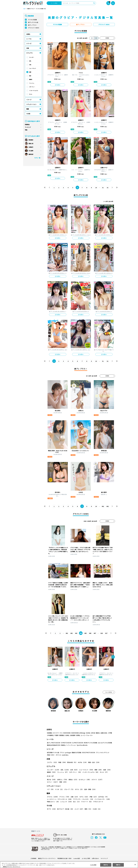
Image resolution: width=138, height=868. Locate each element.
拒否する (106, 865)
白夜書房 (73, 735)
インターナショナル (34, 91)
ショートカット (33, 68)
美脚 (30, 72)
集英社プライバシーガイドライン (47, 858)
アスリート (86, 802)
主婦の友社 (104, 733)
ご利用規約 (33, 858)
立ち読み (58, 85)
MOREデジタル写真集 (89, 743)
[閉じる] (135, 865)
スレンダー (32, 57)
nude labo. (65, 755)
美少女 (52, 780)
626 (102, 633)
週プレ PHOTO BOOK (53, 743)
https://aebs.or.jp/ (45, 849)
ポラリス (58, 755)
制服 (62, 762)
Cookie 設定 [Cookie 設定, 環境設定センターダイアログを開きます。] (93, 865)
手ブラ (52, 809)
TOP (24, 9)
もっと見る (109, 692)
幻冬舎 (93, 733)
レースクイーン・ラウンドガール (60, 799)
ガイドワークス (58, 733)
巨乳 (30, 61)
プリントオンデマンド (102, 753)
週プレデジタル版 (33, 22)
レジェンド (66, 802)
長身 (30, 76)
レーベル (29, 39)
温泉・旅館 (90, 789)
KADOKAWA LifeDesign (78, 733)
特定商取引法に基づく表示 (64, 858)
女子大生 (102, 797)
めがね (82, 762)
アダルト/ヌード (98, 802)
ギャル (31, 94)
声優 (93, 797)
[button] (113, 657)
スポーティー (32, 87)
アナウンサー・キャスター (83, 799)
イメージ (29, 100)
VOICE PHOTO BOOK (88, 753)
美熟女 (73, 780)
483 (76, 633)
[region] (69, 865)
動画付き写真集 (76, 753)
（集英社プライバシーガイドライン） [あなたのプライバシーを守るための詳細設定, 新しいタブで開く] (11, 867)
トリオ (59, 789)
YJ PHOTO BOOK (66, 743)
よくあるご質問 (86, 858)
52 (107, 361)
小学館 (110, 733)
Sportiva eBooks (82, 745)
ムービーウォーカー (87, 735)
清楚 (51, 782)
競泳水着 (72, 762)
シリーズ (29, 43)
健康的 (31, 79)
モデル (84, 797)
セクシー (109, 780)
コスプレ (52, 762)
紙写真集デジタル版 (53, 753)
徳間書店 (62, 735)
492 (107, 506)
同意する (118, 865)
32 (107, 188)
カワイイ (97, 780)
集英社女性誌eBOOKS (54, 745)
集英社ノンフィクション (68, 745)
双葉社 (78, 735)
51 (103, 361)
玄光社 (88, 733)
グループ (69, 789)
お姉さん (62, 780)
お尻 (30, 65)
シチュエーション (31, 104)
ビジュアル (29, 53)
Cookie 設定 (77, 858)
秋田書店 (50, 733)
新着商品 (27, 124)
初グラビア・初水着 (65, 809)
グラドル (53, 797)
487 (95, 633)
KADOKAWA (67, 733)
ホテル (79, 789)
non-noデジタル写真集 (104, 743)
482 (71, 633)
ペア (51, 789)
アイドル (64, 797)
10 (96, 188)
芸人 (76, 802)
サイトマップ (104, 858)
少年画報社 (50, 735)
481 (67, 633)
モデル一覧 (37, 158)
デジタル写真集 (32, 20)
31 (103, 188)
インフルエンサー (102, 799)
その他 (28, 114)
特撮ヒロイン (53, 802)
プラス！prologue (65, 753)
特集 (26, 130)
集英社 (97, 733)
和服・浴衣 (93, 762)
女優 (74, 797)
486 (90, 633)
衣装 (28, 48)
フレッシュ (32, 83)
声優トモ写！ (51, 755)
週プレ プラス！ (33, 25)
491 (103, 506)
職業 (28, 109)
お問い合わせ (95, 858)
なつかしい (84, 780)
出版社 (28, 34)
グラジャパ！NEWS (34, 28)
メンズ (79, 809)
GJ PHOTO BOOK (77, 743)
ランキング (28, 127)
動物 (88, 809)
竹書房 (56, 735)
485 (85, 633)
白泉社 (67, 735)
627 (106, 633)
